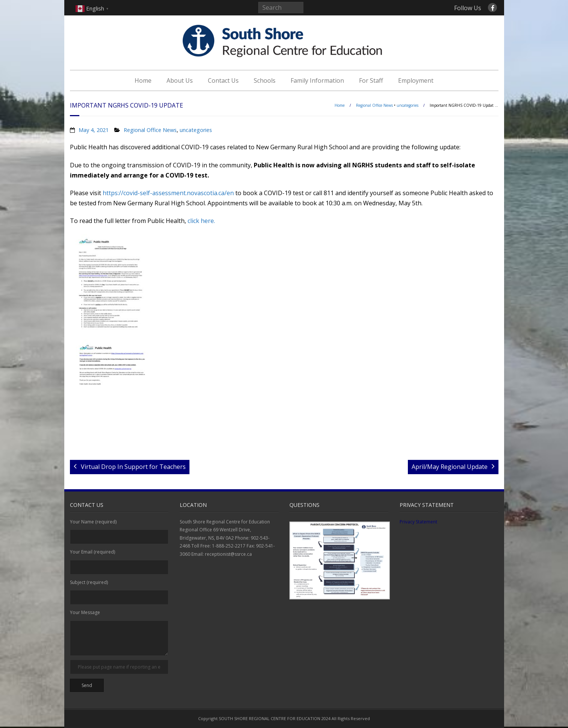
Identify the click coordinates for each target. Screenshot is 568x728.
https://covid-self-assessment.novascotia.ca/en (168, 193)
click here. (201, 221)
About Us (180, 80)
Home (143, 80)
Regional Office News (374, 105)
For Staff (371, 80)
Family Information (317, 80)
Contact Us (223, 80)
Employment (416, 80)
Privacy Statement (418, 522)
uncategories (407, 105)
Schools (265, 80)
